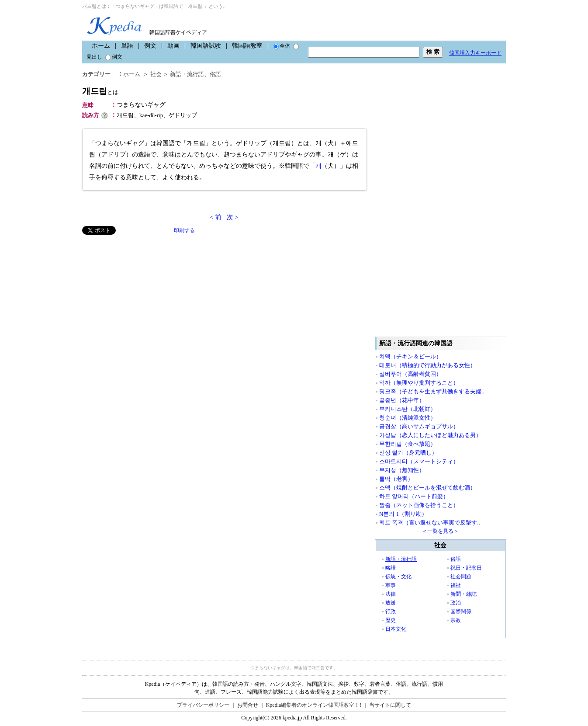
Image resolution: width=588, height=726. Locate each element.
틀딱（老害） (396, 479)
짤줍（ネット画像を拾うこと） (419, 505)
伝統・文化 (398, 577)
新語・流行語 (187, 74)
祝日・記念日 (466, 568)
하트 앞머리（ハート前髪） (414, 496)
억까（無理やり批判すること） (419, 383)
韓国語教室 (247, 46)
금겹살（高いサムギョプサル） (419, 426)
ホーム (101, 46)
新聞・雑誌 (463, 594)
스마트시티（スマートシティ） (419, 461)
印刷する (184, 230)
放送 (391, 603)
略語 (391, 568)
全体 (282, 46)
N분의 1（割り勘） (403, 514)
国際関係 (461, 611)
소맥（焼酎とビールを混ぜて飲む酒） (427, 488)
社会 (156, 74)
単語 (127, 46)
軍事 (391, 585)
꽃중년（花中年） (402, 400)
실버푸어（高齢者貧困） (410, 374)
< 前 (216, 217)
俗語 (215, 74)
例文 (150, 46)
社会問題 (461, 577)
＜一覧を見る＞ (440, 531)
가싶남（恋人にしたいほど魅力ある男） (430, 435)
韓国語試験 (206, 46)
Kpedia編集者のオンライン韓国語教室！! (314, 705)
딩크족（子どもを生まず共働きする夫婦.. (432, 391)
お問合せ (248, 705)
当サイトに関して (390, 705)
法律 (391, 594)
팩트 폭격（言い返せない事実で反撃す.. (430, 523)
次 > (233, 217)
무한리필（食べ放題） (408, 444)
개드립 (100, 91)
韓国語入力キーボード (475, 53)
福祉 (456, 585)
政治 (456, 603)
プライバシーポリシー (203, 705)
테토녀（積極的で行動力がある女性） (427, 365)
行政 (391, 611)
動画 (173, 46)
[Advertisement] (148, 296)
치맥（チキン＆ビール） (410, 356)
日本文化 (396, 629)
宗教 (456, 620)
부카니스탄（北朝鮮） (408, 409)
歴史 (391, 620)
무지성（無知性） (402, 470)
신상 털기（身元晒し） (408, 453)
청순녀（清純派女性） (408, 418)
